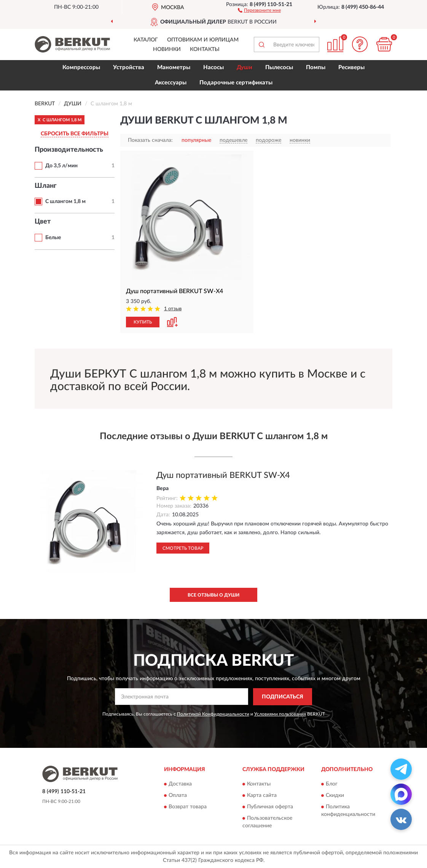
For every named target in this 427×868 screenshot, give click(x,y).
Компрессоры (81, 67)
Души (245, 67)
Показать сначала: (150, 140)
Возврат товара (188, 807)
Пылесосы (279, 67)
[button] (259, 10)
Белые (53, 238)
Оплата (178, 796)
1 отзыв (173, 309)
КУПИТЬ (143, 322)
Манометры (174, 67)
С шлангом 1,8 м (65, 202)
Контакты (205, 49)
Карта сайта (262, 796)
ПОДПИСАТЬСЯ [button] (283, 697)
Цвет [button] (43, 222)
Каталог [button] (146, 40)
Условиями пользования (280, 714)
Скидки (335, 796)
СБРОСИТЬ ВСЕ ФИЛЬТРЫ (75, 134)
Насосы (213, 67)
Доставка (180, 784)
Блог (332, 784)
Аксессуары (171, 83)
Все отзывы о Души (213, 595)
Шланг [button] (46, 186)
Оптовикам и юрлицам (203, 40)
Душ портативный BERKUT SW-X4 (223, 475)
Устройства (129, 67)
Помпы (316, 67)
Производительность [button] (69, 150)
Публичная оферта (270, 807)
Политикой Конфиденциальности (213, 714)
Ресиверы (351, 67)
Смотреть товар (183, 548)
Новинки (167, 49)
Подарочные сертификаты (236, 83)
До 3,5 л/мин (61, 166)
